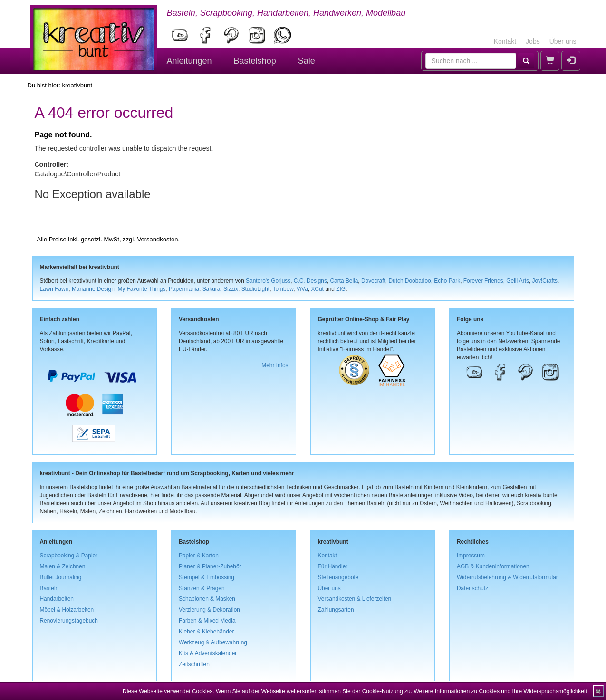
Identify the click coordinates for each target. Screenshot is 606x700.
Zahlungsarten (336, 610)
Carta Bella (344, 281)
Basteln (49, 588)
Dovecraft (373, 281)
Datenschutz (472, 588)
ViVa (302, 289)
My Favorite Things (141, 289)
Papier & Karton (199, 556)
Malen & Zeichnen (63, 566)
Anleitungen (189, 61)
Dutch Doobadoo (409, 281)
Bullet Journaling (61, 577)
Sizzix (231, 289)
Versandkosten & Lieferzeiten (355, 599)
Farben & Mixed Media (207, 621)
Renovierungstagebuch (69, 621)
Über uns (563, 41)
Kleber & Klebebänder (206, 632)
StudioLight (256, 289)
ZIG (341, 289)
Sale (307, 61)
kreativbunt (77, 85)
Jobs (533, 41)
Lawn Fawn (54, 289)
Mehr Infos (275, 365)
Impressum (471, 556)
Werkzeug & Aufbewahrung (213, 642)
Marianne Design (93, 289)
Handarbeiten (57, 599)
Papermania (184, 289)
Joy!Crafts (545, 281)
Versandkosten (157, 239)
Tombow (283, 289)
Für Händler (333, 566)
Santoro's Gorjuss (268, 281)
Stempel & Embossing (207, 577)
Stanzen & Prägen (202, 588)
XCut (317, 289)
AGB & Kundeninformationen (493, 566)
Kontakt (505, 41)
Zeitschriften (194, 664)
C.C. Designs (310, 281)
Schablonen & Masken (207, 599)
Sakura (212, 289)
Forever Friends (483, 281)
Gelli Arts (518, 281)
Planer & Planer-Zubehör (210, 566)
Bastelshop (255, 61)
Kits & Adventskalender (208, 653)
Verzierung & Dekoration (209, 610)
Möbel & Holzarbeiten (67, 610)
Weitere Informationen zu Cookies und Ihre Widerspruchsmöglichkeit (500, 691)
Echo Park (447, 281)
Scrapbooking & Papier (69, 556)
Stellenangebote (338, 577)
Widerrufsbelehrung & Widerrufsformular (507, 577)
